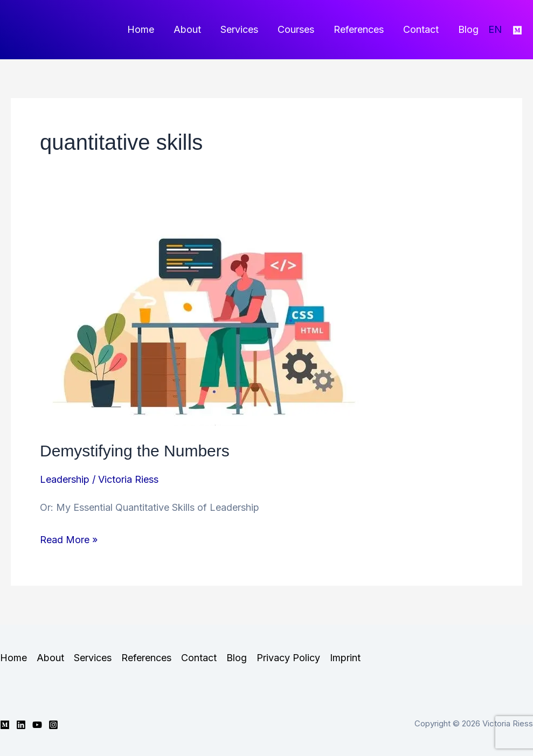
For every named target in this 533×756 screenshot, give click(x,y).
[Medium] (517, 30)
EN (495, 29)
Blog (468, 29)
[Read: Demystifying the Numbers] (209, 321)
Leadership (65, 479)
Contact (421, 29)
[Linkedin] (21, 725)
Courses (296, 29)
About (187, 29)
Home (141, 29)
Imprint (345, 658)
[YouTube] (37, 725)
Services (239, 29)
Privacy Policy (288, 658)
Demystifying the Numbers (135, 451)
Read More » (69, 540)
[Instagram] (53, 725)
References (359, 29)
